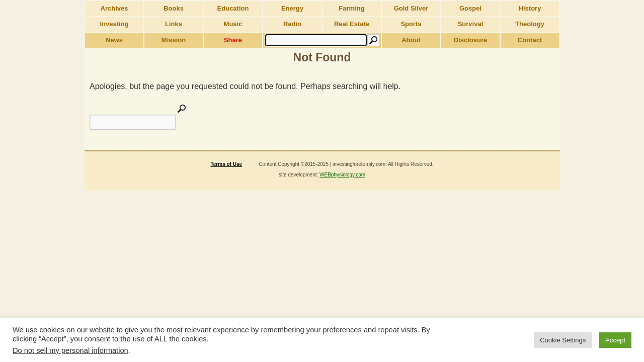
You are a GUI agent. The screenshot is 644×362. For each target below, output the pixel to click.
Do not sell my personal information (70, 350)
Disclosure (470, 40)
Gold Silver (411, 8)
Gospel (470, 8)
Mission (174, 40)
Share (233, 40)
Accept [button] (615, 340)
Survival (471, 24)
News (114, 40)
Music (233, 24)
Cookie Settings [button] (563, 340)
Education (233, 8)
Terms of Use (226, 164)
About (411, 40)
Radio (292, 24)
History (530, 8)
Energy (292, 8)
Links (174, 24)
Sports (411, 24)
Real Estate (352, 24)
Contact (530, 40)
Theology (530, 24)
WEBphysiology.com (342, 175)
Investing (114, 24)
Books (174, 8)
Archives (114, 8)
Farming (351, 8)
